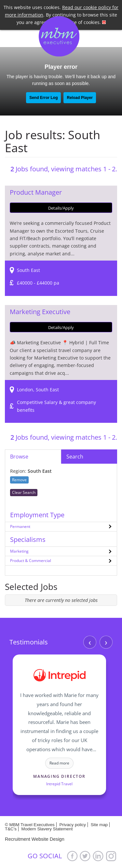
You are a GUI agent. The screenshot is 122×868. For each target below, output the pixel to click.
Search (75, 457)
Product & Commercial (31, 561)
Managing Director (59, 776)
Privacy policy (72, 825)
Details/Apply (61, 208)
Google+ (111, 856)
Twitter (85, 856)
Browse (19, 457)
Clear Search (24, 492)
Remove (19, 480)
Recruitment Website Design (35, 839)
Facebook (72, 856)
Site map (99, 825)
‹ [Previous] (90, 642)
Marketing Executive (40, 312)
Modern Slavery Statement (47, 829)
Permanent (20, 526)
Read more (59, 763)
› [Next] (106, 642)
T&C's (11, 829)
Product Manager (36, 192)
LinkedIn (98, 856)
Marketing (19, 551)
